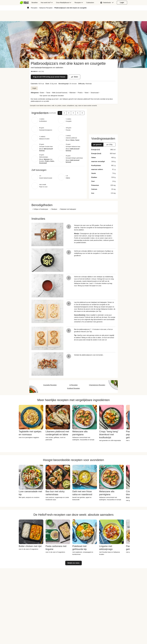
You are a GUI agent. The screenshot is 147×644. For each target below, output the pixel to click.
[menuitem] (25, 3)
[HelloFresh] (24, 3)
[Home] (28, 8)
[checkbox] (31, 71)
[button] (107, 3)
